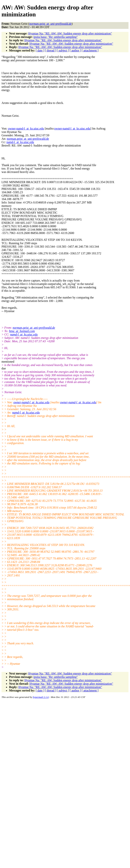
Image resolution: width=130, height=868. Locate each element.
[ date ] (40, 50)
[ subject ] (63, 50)
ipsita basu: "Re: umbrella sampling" (56, 37)
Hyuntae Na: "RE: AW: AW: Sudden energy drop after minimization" (70, 33)
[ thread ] (51, 50)
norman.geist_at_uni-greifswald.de (28, 139)
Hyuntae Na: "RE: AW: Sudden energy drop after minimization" (63, 40)
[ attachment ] (90, 50)
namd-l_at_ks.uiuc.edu (20, 142)
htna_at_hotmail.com (22, 331)
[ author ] (75, 50)
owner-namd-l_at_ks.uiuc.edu (26, 129)
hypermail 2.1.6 (41, 697)
